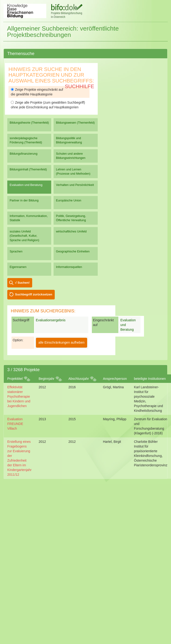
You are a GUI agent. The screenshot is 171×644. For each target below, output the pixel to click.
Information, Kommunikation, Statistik (29, 218)
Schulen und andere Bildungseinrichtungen (71, 156)
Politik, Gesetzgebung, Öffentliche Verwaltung (71, 218)
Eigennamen (18, 267)
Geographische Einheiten (73, 251)
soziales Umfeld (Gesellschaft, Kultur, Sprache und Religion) (24, 236)
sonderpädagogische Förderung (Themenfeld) (26, 140)
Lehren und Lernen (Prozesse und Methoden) (73, 171)
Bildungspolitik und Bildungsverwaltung (69, 140)
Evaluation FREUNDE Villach (15, 424)
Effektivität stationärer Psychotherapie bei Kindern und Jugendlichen (19, 397)
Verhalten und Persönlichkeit (75, 185)
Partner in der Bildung (24, 200)
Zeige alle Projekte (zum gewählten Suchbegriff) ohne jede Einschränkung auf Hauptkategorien (48, 105)
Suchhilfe (80, 86)
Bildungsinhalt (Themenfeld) (28, 169)
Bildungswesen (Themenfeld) (75, 123)
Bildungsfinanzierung (23, 154)
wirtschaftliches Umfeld (71, 231)
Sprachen (16, 251)
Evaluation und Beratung (26, 185)
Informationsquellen (69, 267)
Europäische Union (69, 200)
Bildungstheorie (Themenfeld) (29, 123)
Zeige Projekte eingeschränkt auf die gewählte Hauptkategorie (37, 92)
